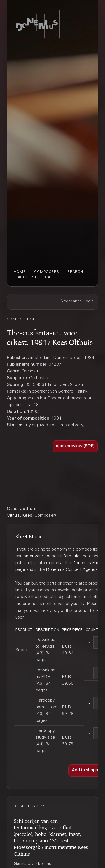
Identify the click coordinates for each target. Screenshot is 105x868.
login (89, 301)
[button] (75, 446)
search (75, 272)
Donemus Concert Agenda (72, 570)
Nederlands (71, 301)
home (20, 272)
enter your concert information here (58, 556)
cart (50, 278)
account (27, 278)
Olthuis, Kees (19, 516)
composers (47, 272)
